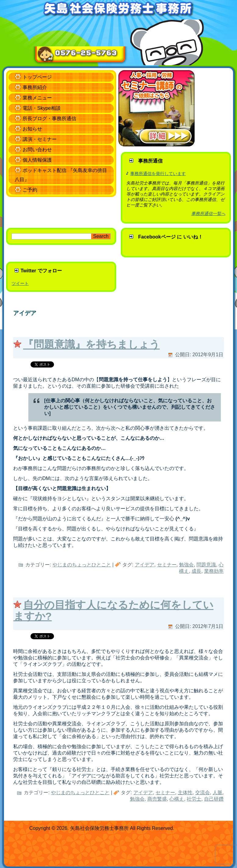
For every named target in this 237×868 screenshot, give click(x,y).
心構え (177, 799)
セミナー (167, 565)
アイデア (145, 565)
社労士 (194, 799)
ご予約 (30, 190)
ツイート (20, 283)
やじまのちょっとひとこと (82, 565)
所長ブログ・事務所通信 (49, 118)
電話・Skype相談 (41, 108)
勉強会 (186, 565)
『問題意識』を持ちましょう (92, 344)
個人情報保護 (37, 160)
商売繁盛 (157, 799)
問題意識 (206, 565)
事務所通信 (150, 161)
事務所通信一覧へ (208, 213)
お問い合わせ (37, 150)
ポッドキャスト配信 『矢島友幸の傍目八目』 (61, 175)
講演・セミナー (40, 139)
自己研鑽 (214, 799)
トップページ (37, 77)
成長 (196, 571)
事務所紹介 (35, 87)
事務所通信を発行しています (158, 174)
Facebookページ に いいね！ (171, 237)
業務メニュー (37, 98)
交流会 (203, 793)
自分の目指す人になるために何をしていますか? (113, 610)
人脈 (217, 793)
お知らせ (32, 129)
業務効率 (214, 571)
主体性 (185, 793)
